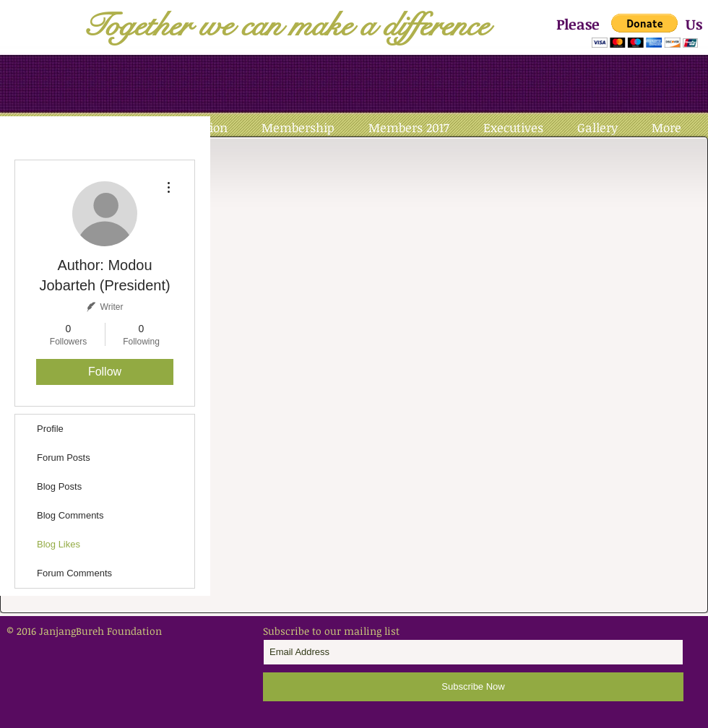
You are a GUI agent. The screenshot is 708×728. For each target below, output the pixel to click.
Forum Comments (74, 573)
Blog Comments (70, 515)
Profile (50, 429)
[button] (645, 31)
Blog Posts (59, 486)
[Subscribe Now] (473, 687)
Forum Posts (64, 458)
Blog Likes (59, 544)
